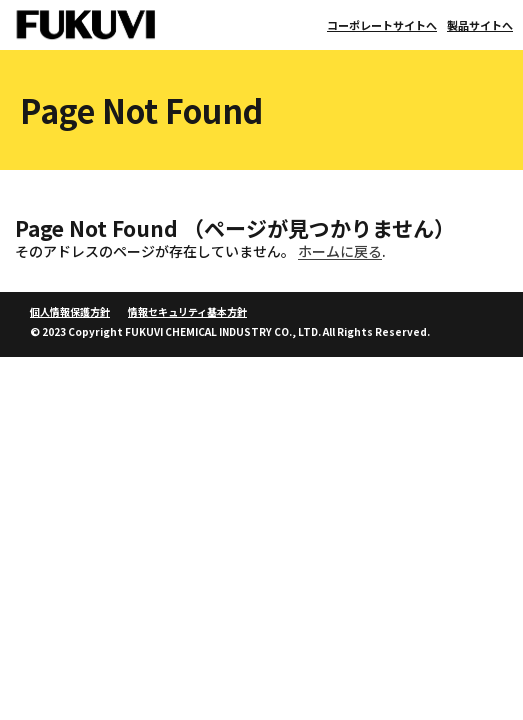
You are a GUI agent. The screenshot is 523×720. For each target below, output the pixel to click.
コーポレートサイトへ (382, 25)
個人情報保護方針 (70, 311)
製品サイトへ (480, 25)
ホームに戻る (340, 251)
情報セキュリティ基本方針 (187, 311)
